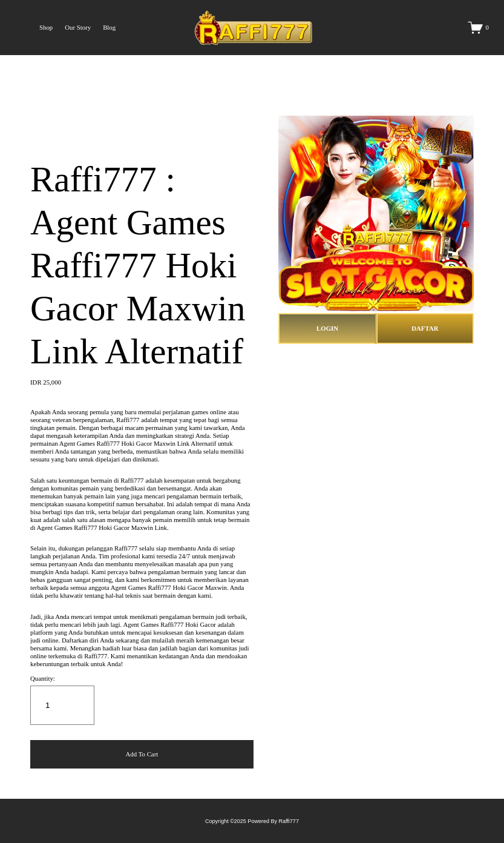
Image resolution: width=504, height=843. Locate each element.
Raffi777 (128, 420)
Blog (109, 27)
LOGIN (327, 328)
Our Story (78, 27)
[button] (142, 754)
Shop (46, 27)
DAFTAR (425, 328)
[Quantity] (62, 705)
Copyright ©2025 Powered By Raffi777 (252, 821)
